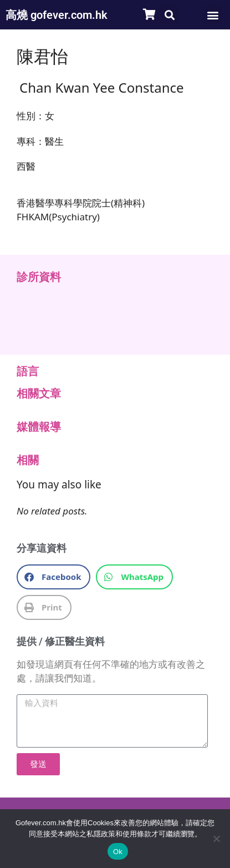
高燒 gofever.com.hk (57, 15)
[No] (216, 839)
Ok (118, 852)
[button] (169, 15)
